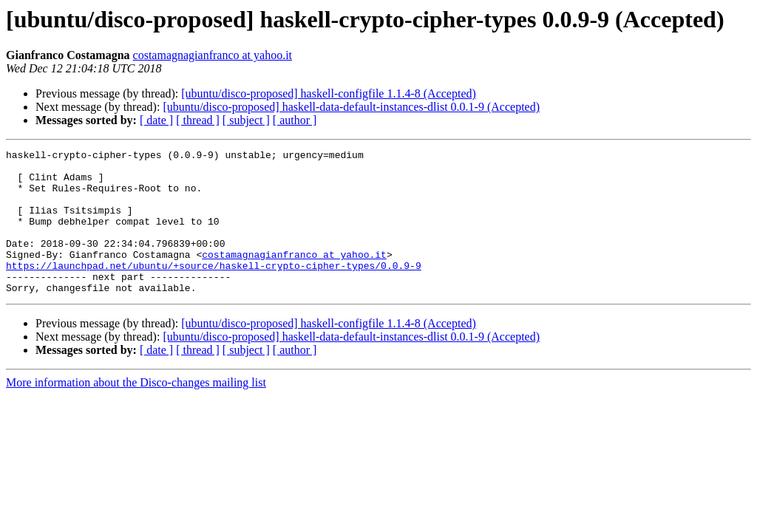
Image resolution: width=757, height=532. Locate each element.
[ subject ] (246, 120)
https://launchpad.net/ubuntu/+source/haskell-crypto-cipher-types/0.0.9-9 (214, 290)
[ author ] (295, 120)
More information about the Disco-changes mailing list (136, 411)
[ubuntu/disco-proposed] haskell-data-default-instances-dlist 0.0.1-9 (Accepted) (351, 107)
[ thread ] (198, 120)
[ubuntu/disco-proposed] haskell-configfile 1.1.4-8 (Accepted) (329, 93)
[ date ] (156, 120)
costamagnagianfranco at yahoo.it (213, 55)
